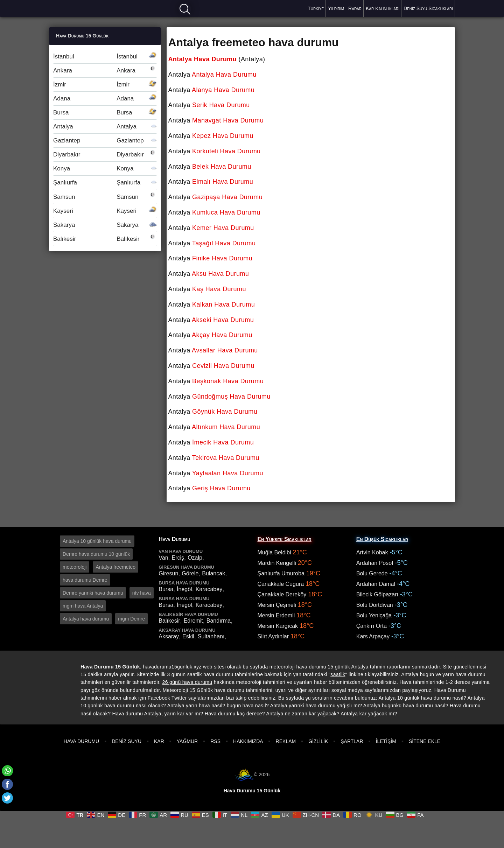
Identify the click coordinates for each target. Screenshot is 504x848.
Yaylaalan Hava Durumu (228, 473)
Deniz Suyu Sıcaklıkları (428, 8)
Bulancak (213, 573)
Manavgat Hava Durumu (228, 120)
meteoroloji (75, 567)
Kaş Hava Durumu (219, 289)
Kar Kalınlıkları (383, 8)
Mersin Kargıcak (278, 626)
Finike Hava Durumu (222, 258)
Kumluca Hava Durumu (226, 212)
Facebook (159, 698)
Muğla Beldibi (274, 552)
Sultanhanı (211, 636)
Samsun (105, 197)
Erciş (178, 558)
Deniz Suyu (127, 741)
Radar (355, 8)
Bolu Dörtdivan (375, 605)
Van (163, 558)
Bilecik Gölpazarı (377, 594)
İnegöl (184, 589)
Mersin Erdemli (276, 615)
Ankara (105, 71)
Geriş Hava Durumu (221, 488)
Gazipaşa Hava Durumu (227, 197)
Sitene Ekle (425, 741)
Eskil (188, 636)
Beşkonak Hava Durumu (228, 381)
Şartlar (352, 741)
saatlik (338, 674)
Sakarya (105, 225)
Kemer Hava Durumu (223, 228)
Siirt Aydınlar (273, 636)
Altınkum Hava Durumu (226, 427)
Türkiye (316, 8)
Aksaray (169, 636)
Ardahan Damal (376, 584)
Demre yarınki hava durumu (93, 593)
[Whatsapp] (7, 771)
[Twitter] (7, 798)
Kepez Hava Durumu (223, 136)
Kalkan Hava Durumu (223, 304)
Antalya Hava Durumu (202, 59)
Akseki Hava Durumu (223, 320)
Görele (190, 573)
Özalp (195, 558)
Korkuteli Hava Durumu (226, 151)
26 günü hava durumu (187, 682)
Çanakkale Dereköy (282, 594)
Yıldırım (336, 8)
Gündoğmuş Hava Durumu (231, 397)
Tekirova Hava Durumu (226, 458)
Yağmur (187, 741)
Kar (159, 741)
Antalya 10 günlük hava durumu (97, 541)
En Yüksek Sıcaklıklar (285, 539)
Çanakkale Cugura (281, 584)
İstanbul (105, 57)
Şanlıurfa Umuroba (281, 573)
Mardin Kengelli (277, 563)
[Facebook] (7, 784)
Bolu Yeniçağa (374, 615)
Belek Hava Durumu (222, 167)
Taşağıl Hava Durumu (224, 243)
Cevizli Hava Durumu (223, 366)
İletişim (386, 741)
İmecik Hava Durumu (223, 442)
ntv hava (142, 593)
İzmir (105, 85)
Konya (105, 169)
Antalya (105, 127)
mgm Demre (131, 619)
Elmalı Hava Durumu (223, 182)
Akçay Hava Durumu (222, 335)
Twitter (179, 698)
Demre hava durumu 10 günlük (96, 554)
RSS (215, 741)
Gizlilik (318, 741)
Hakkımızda (248, 741)
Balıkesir (105, 239)
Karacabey (209, 589)
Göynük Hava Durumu (225, 412)
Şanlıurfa (105, 183)
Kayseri (105, 211)
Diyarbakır (105, 155)
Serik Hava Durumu (221, 105)
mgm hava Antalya (83, 606)
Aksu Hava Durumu (220, 274)
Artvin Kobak (372, 552)
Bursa (105, 113)
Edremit (193, 621)
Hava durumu (74, 8)
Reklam (286, 741)
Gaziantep (105, 141)
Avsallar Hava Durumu (225, 350)
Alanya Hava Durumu (223, 90)
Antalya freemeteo (115, 567)
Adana (105, 99)
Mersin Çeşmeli (277, 605)
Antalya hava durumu (86, 619)
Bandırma (219, 621)
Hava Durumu (81, 741)
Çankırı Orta (372, 626)
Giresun (168, 573)
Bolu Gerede (372, 573)
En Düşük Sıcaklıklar (382, 539)
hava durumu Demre (85, 580)
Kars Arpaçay (373, 636)
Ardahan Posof (375, 563)
